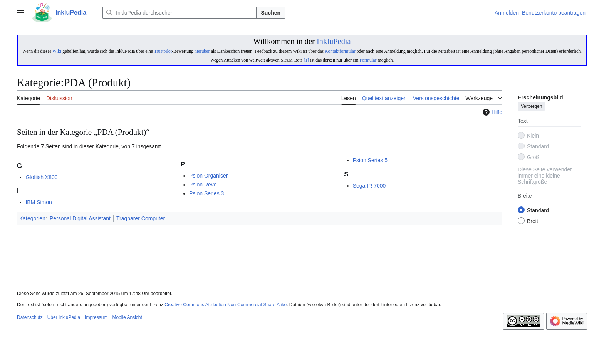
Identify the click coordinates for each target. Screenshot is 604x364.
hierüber (202, 51)
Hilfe (492, 112)
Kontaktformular (340, 51)
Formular (368, 60)
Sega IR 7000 (369, 186)
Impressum (96, 317)
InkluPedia (334, 41)
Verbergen (531, 107)
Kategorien (32, 218)
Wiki (57, 51)
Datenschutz (30, 317)
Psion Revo (203, 185)
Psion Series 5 (370, 160)
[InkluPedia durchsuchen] (180, 13)
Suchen (271, 13)
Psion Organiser (208, 176)
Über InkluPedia (64, 317)
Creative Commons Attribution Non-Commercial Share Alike (226, 305)
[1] (306, 60)
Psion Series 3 (206, 193)
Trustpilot (163, 51)
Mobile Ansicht (127, 317)
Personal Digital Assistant (80, 218)
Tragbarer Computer (141, 218)
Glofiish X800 (41, 177)
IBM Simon (39, 202)
